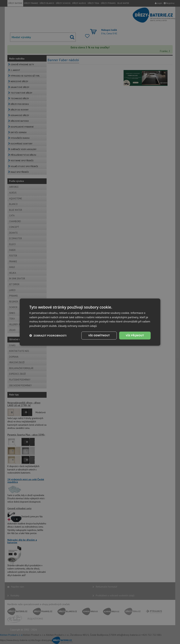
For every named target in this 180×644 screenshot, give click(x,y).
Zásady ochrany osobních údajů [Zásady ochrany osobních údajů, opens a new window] (78, 326)
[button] (48, 335)
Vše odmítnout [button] (99, 335)
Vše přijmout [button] (135, 335)
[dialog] (90, 322)
